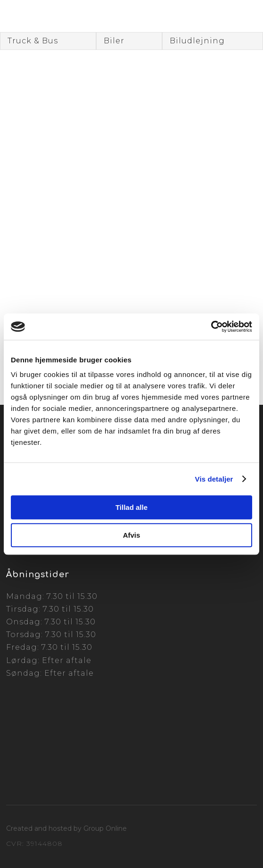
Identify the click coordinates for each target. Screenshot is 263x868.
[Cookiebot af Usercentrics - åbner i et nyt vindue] (211, 327)
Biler (114, 41)
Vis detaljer (214, 479)
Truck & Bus (33, 41)
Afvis (132, 535)
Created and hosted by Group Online (66, 828)
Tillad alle (131, 507)
